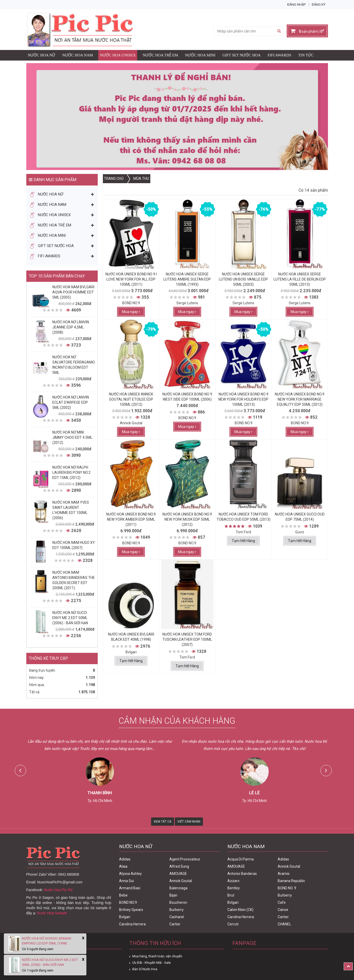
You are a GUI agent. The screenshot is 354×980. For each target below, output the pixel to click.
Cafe (282, 902)
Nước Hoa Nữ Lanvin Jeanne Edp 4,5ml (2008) (71, 327)
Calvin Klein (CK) (240, 910)
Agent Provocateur (185, 859)
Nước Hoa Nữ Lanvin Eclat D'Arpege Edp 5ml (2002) (71, 402)
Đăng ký (319, 5)
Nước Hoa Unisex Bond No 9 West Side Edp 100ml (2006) (187, 397)
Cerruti (233, 924)
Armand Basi (130, 888)
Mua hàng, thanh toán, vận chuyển (157, 956)
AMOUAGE (178, 874)
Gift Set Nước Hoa (242, 55)
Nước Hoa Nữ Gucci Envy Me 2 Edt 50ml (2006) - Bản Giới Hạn (70, 618)
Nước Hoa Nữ (42, 55)
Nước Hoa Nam (77, 55)
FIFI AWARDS (279, 55)
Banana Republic (291, 881)
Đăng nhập (296, 5)
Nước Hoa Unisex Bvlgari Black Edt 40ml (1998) (131, 637)
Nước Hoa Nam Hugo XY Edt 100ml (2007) (74, 545)
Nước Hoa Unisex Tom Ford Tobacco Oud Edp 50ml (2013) (244, 517)
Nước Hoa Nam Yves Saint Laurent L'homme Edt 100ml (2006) (71, 510)
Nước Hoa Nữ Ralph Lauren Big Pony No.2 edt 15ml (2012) (71, 472)
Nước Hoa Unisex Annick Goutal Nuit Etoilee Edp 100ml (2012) (131, 399)
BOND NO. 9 (287, 888)
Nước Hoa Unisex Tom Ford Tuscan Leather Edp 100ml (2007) (187, 639)
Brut (231, 895)
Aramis (284, 874)
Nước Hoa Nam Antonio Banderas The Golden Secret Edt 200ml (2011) (74, 580)
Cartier (175, 924)
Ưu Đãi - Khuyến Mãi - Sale (151, 963)
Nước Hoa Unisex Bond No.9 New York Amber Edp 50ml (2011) (131, 519)
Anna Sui (126, 881)
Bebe (123, 895)
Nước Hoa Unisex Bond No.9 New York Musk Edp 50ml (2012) (187, 519)
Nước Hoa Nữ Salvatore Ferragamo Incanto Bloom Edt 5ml (74, 365)
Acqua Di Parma (241, 859)
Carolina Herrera (132, 924)
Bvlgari (125, 917)
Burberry (176, 910)
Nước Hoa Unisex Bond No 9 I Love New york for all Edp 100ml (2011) (131, 279)
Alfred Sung (179, 866)
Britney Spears (131, 910)
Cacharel (177, 917)
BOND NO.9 (128, 902)
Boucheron (178, 902)
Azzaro (233, 881)
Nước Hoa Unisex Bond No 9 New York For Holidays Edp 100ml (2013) (243, 399)
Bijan (173, 895)
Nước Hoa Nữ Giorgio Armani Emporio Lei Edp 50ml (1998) (47, 941)
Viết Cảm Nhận (189, 822)
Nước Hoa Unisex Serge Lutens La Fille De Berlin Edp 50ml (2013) (300, 279)
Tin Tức (306, 55)
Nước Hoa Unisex (118, 55)
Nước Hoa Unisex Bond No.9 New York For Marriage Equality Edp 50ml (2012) (300, 399)
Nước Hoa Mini (200, 55)
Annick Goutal (181, 881)
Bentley (234, 888)
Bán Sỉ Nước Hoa (145, 969)
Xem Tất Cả (163, 822)
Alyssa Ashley (130, 874)
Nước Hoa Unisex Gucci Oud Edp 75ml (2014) (300, 517)
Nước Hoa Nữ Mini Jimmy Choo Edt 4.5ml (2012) (72, 437)
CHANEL (284, 924)
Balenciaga (178, 888)
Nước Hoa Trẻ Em (160, 55)
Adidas (125, 859)
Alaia (123, 866)
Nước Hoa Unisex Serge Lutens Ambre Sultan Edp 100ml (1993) (187, 279)
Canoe (283, 910)
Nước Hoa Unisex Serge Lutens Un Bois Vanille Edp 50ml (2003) (243, 279)
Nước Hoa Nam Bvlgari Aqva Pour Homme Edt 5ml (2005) (73, 292)
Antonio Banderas (242, 874)
